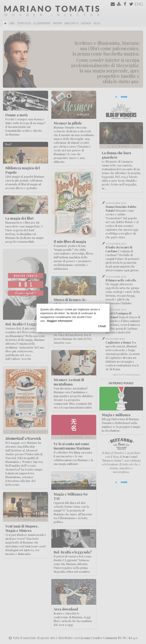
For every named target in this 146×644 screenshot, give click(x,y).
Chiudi (102, 326)
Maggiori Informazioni (60, 321)
